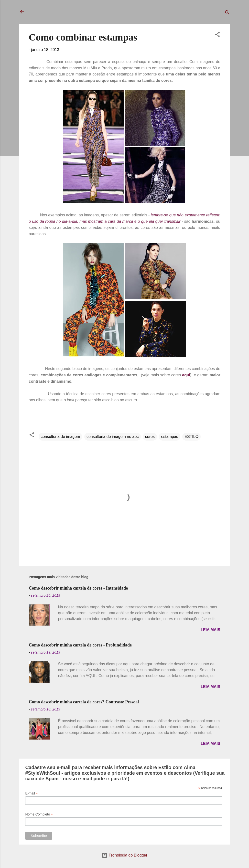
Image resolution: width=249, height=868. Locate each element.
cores (150, 437)
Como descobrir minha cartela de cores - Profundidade (80, 645)
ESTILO (191, 437)
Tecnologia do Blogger (124, 855)
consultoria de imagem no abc (113, 437)
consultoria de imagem (60, 437)
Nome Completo (39, 814)
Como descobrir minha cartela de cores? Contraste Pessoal (84, 702)
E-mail (32, 793)
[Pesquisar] (227, 13)
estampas (169, 437)
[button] (217, 35)
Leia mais (210, 630)
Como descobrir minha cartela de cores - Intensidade (78, 588)
